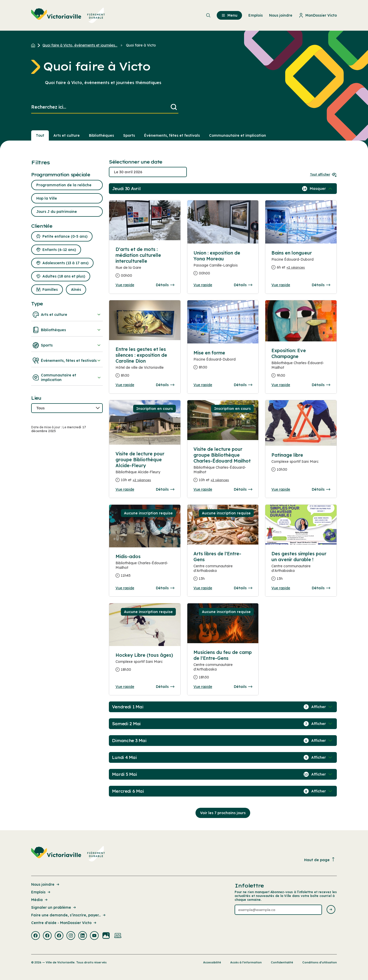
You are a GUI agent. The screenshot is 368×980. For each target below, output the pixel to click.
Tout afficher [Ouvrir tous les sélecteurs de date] (323, 174)
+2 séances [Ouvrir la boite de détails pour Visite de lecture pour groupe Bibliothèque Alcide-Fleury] (142, 480)
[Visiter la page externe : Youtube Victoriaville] (94, 936)
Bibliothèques (67, 330)
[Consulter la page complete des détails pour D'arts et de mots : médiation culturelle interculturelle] (145, 220)
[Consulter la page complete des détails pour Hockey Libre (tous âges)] (145, 664)
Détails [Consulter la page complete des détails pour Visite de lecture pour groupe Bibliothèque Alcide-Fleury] (165, 489)
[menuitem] (68, 15)
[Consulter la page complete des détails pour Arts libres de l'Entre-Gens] (223, 568)
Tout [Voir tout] (40, 135)
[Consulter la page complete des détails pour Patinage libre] (301, 464)
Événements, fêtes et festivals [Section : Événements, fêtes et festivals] (172, 135)
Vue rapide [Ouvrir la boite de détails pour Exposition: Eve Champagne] (281, 385)
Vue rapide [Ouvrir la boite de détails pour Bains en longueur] (281, 285)
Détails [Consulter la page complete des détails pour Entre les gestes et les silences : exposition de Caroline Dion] (165, 385)
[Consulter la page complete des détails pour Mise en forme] (223, 362)
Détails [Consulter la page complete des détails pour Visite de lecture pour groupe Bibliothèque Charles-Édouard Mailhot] (243, 489)
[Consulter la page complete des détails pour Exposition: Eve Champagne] (301, 365)
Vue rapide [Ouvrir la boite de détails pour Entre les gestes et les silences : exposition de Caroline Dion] (125, 385)
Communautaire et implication (67, 377)
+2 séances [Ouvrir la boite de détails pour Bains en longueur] (296, 267)
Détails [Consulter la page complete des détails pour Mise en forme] (243, 385)
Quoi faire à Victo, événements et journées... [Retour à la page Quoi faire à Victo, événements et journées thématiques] (80, 45)
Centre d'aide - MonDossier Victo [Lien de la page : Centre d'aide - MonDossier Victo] (64, 923)
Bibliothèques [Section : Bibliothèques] (101, 135)
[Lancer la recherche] (174, 107)
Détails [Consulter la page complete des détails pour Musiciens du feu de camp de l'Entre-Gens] (243, 687)
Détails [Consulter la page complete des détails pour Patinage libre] (321, 489)
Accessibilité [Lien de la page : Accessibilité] (212, 962)
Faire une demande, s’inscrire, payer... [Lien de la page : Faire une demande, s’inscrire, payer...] (69, 915)
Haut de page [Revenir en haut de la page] (320, 860)
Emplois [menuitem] (256, 15)
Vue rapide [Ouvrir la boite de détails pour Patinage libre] (281, 489)
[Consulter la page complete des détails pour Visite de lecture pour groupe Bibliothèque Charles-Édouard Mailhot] (223, 467)
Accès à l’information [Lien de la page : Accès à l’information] (246, 962)
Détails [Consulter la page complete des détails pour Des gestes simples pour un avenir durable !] (321, 588)
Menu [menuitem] (229, 15)
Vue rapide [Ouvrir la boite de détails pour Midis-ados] (125, 588)
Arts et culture (67, 315)
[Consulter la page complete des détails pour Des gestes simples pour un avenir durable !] (301, 568)
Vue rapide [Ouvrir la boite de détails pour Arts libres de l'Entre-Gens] (203, 588)
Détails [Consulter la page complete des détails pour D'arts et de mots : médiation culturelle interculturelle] (165, 285)
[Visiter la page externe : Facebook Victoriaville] (36, 936)
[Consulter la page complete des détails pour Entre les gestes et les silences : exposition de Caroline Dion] (145, 364)
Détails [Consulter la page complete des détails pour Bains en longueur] (321, 285)
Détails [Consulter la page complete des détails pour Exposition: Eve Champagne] (321, 385)
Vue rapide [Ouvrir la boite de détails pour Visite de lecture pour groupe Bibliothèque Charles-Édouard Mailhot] (203, 489)
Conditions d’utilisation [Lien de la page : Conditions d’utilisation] (320, 962)
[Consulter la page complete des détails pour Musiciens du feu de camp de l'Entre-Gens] (223, 667)
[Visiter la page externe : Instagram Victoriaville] (71, 936)
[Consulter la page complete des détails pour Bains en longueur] (301, 262)
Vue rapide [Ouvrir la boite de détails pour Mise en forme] (203, 385)
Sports (67, 345)
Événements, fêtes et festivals (67, 361)
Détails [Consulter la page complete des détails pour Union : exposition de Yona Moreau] (243, 285)
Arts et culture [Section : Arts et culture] (67, 135)
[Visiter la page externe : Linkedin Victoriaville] (83, 936)
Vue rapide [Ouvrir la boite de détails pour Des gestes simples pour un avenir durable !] (281, 588)
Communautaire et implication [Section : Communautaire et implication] (238, 135)
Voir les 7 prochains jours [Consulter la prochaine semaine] (223, 813)
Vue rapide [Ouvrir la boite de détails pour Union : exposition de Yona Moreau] (203, 285)
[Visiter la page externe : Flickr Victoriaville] (106, 936)
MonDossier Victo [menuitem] (318, 15)
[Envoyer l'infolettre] (331, 910)
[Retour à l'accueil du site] (34, 45)
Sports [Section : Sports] (129, 135)
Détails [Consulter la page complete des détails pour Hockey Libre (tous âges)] (165, 687)
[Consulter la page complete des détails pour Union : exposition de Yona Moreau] (223, 265)
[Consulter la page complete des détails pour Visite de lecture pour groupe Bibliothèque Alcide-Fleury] (145, 469)
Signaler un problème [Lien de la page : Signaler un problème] (54, 907)
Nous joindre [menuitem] (281, 15)
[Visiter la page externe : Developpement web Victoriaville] (118, 936)
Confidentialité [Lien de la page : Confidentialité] (282, 962)
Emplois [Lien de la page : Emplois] (41, 892)
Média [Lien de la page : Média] (40, 900)
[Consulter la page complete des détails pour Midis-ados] (145, 568)
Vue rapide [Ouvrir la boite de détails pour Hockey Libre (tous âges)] (125, 687)
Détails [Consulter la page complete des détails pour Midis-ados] (165, 588)
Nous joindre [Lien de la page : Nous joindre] (46, 884)
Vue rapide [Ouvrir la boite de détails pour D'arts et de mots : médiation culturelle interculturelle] (125, 285)
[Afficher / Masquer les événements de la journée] (321, 189)
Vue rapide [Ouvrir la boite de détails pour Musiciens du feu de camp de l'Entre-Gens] (203, 687)
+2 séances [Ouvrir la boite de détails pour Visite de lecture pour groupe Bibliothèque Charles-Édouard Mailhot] (220, 480)
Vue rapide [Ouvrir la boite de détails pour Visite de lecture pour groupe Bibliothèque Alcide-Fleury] (125, 489)
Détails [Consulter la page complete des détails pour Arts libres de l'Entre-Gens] (243, 588)
